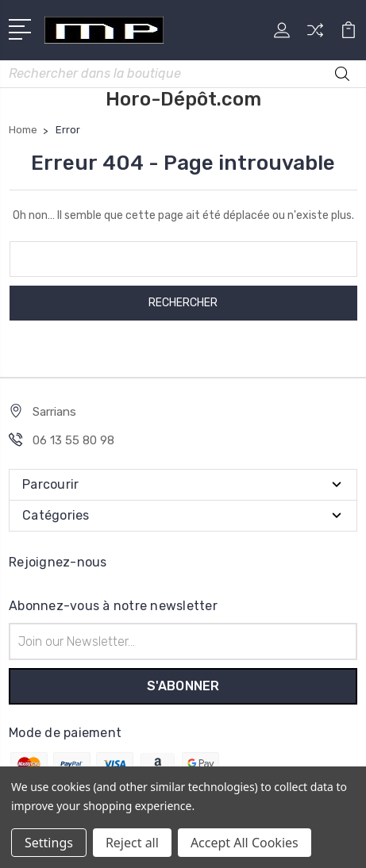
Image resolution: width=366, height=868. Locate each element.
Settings (49, 843)
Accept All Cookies (245, 843)
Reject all (132, 843)
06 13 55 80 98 (73, 440)
